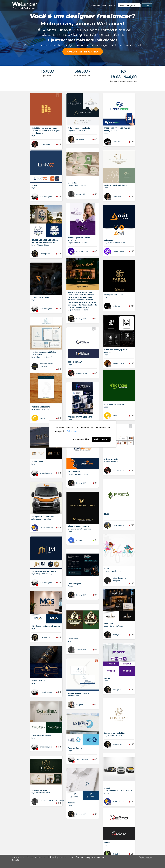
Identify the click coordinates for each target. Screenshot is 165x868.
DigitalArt (116, 854)
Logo (33, 135)
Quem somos (18, 857)
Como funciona (77, 857)
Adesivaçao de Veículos (41, 519)
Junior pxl (116, 142)
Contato (16, 860)
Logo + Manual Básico (77, 130)
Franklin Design (119, 251)
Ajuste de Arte (73, 696)
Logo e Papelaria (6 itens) (78, 243)
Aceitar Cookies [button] (101, 439)
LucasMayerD (46, 144)
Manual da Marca (111, 462)
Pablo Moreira (118, 525)
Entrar (147, 5)
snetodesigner (46, 196)
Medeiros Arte (118, 363)
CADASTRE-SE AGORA (83, 52)
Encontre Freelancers (36, 857)
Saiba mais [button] (72, 431)
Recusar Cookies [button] (81, 439)
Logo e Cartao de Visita (77, 185)
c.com (115, 416)
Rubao (79, 540)
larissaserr (81, 139)
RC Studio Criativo (47, 528)
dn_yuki (80, 705)
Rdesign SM (45, 254)
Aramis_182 (81, 194)
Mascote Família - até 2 (113, 571)
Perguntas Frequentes (96, 857)
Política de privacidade (58, 857)
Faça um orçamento (129, 5)
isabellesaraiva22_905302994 (52, 800)
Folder (70, 586)
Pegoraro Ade (82, 251)
